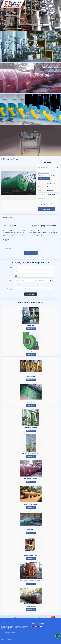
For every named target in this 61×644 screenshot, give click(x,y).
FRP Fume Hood (31, 402)
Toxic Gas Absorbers (31, 606)
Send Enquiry (46, 209)
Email (12, 272)
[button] (10, 633)
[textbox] (43, 175)
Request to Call (46, 204)
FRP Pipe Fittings (31, 377)
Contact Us (36, 617)
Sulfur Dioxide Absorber (31, 504)
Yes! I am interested (31, 253)
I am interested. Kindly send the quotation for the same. (34, 289)
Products (45, 4)
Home (27, 4)
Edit (53, 175)
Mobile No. (11, 276)
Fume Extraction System (31, 428)
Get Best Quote (31, 329)
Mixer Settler (31, 530)
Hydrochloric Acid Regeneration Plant (31, 581)
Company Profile (36, 4)
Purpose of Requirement (10, 285)
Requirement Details (10, 289)
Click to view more (42, 198)
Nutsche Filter (31, 326)
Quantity (11, 280)
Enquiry (28, 8)
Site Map (48, 617)
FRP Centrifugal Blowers (31, 351)
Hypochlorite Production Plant (31, 453)
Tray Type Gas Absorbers (31, 479)
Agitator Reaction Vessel (31, 555)
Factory (52, 4)
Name (12, 267)
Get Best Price (44, 178)
